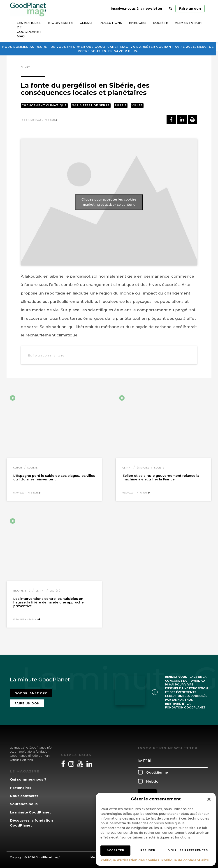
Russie (121, 105)
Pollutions (111, 23)
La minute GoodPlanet (30, 812)
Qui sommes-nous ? (28, 779)
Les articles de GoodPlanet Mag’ (29, 30)
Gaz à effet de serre (91, 105)
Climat (86, 23)
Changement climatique (44, 105)
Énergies (138, 23)
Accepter (116, 850)
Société (161, 23)
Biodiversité (60, 23)
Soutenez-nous (24, 804)
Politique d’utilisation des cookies (130, 860)
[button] (209, 799)
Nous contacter (24, 796)
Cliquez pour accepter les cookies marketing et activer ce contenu (109, 202)
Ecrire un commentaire (46, 355)
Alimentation (188, 23)
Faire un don (190, 9)
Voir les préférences (188, 850)
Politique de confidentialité (185, 860)
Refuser (148, 850)
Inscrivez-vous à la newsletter (137, 9)
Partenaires (21, 788)
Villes (137, 105)
